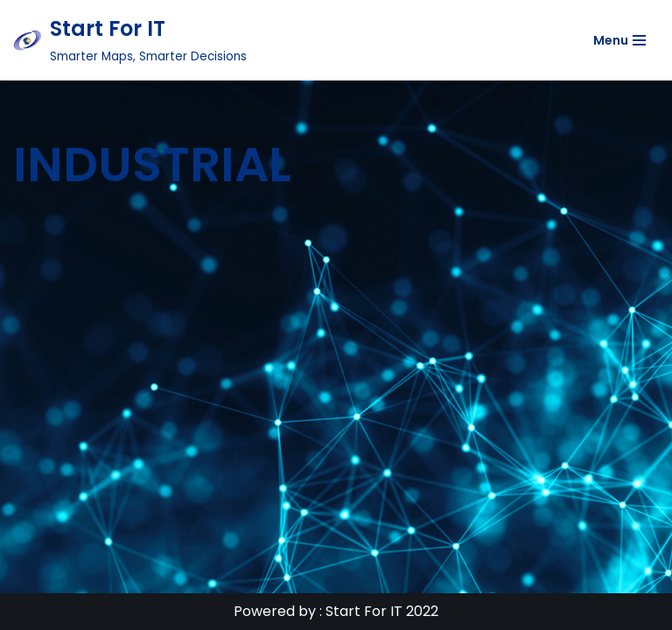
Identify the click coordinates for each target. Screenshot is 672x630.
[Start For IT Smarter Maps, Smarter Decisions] (130, 40)
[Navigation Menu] (619, 40)
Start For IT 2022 (382, 611)
